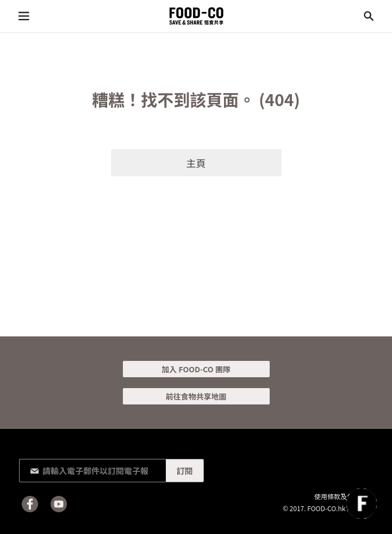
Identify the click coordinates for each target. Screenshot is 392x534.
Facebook (30, 504)
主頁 (196, 163)
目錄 (23, 16)
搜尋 (369, 16)
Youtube (59, 504)
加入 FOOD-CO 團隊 (196, 369)
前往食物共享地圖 (196, 396)
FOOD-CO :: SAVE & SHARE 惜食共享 (196, 16)
